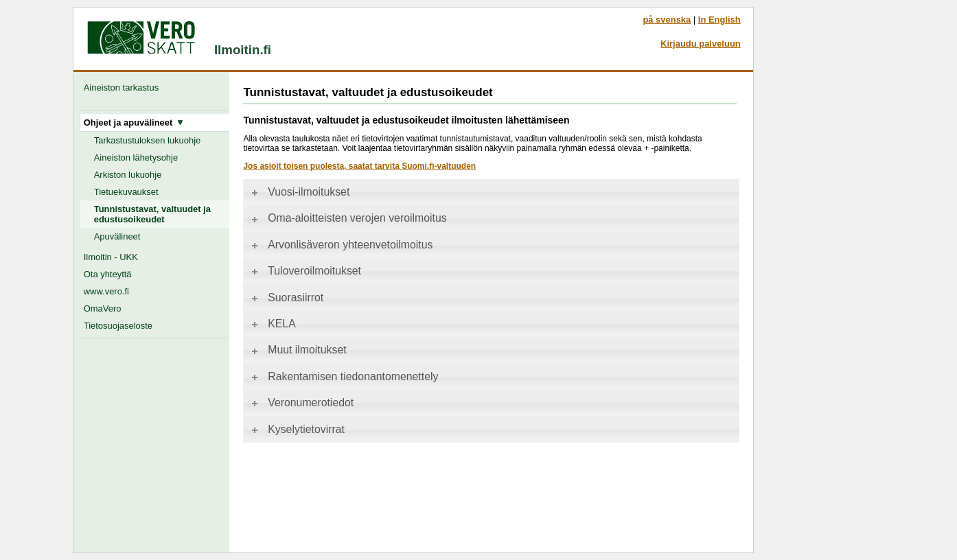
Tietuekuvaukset (126, 192)
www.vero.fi (106, 291)
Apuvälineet (117, 236)
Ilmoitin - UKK (111, 257)
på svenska (667, 20)
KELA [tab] (272, 324)
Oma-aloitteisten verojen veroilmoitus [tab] (348, 218)
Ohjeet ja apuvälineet (134, 122)
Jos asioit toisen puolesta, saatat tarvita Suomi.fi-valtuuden (359, 166)
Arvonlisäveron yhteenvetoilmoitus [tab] (341, 245)
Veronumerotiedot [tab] (301, 402)
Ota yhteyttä (108, 274)
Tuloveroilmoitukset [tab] (305, 271)
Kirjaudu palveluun (701, 44)
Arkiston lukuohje (128, 175)
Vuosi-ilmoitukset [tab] (299, 192)
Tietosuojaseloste (118, 326)
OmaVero (103, 308)
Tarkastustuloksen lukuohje (148, 140)
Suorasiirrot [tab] (286, 297)
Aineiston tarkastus (124, 87)
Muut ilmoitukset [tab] (298, 350)
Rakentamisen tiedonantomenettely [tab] (344, 376)
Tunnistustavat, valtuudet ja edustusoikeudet (152, 214)
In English (719, 20)
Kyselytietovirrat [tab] (297, 429)
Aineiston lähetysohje (136, 157)
